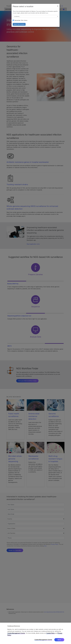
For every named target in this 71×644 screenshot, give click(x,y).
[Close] (58, 7)
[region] (35, 633)
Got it (59, 640)
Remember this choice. (20, 21)
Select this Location (19, 25)
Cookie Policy (50, 633)
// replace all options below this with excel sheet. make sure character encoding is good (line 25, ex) (36, 18)
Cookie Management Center (16, 633)
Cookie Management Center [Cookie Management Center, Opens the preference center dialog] (43, 640)
